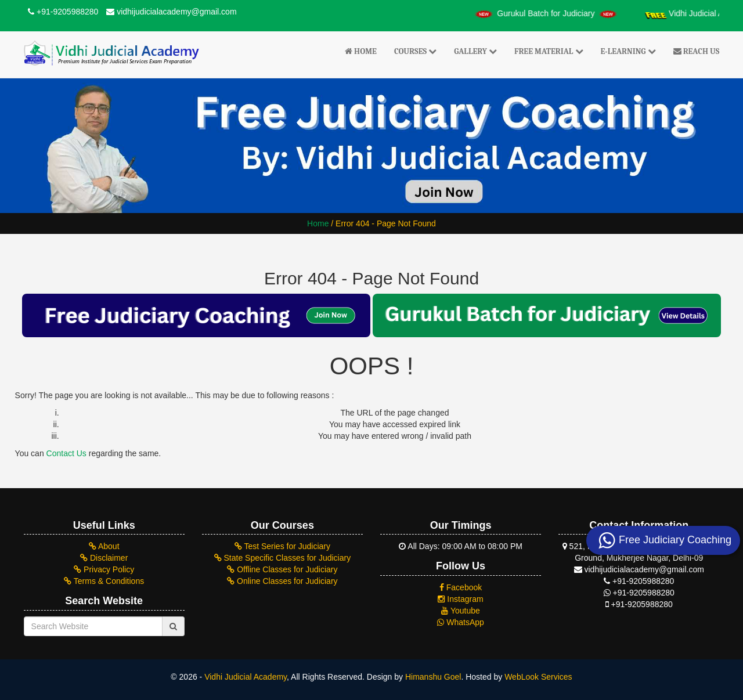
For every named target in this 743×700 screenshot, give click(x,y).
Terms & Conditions (104, 581)
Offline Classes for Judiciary (282, 569)
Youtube (461, 611)
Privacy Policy (104, 569)
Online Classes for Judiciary (282, 581)
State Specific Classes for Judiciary (283, 558)
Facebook (461, 587)
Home (361, 51)
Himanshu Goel (433, 677)
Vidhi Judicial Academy (246, 677)
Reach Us (697, 51)
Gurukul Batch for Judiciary (554, 13)
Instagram (460, 599)
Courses (415, 51)
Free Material (549, 51)
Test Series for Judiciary (282, 546)
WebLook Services (538, 677)
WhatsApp (460, 622)
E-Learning (628, 51)
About (104, 546)
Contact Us (66, 453)
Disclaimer (104, 558)
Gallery (475, 51)
